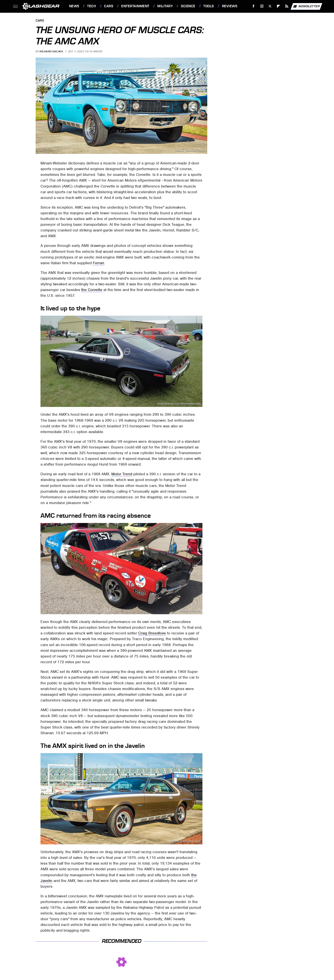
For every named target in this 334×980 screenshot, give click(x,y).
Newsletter (306, 6)
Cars (109, 6)
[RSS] (287, 6)
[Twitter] (270, 6)
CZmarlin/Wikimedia (190, 611)
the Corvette (92, 290)
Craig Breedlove (152, 633)
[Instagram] (262, 6)
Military (165, 6)
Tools (209, 6)
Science (188, 6)
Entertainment (135, 6)
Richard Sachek (51, 51)
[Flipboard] (278, 6)
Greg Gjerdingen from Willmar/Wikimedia (179, 404)
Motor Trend (122, 474)
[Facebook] (253, 6)
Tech (92, 6)
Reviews (230, 6)
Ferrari (98, 263)
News (74, 6)
